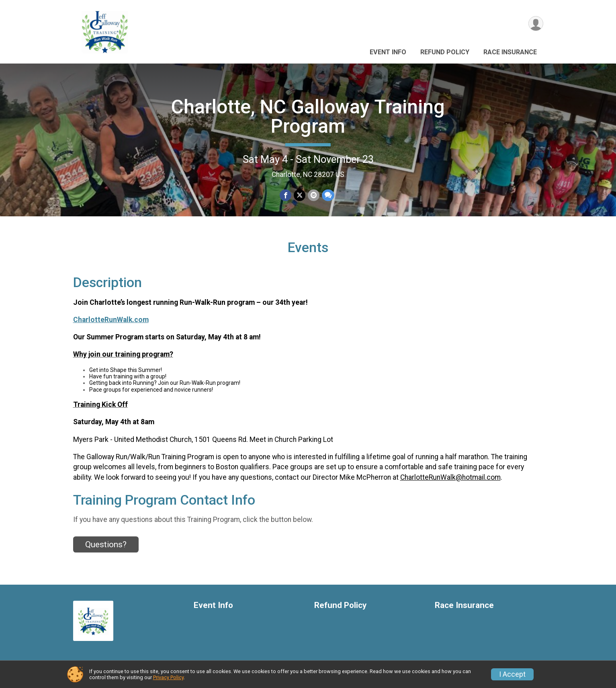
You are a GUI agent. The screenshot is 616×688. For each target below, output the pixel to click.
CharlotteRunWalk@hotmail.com (450, 477)
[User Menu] (536, 24)
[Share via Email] (314, 195)
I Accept (512, 674)
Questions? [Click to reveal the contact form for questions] (106, 544)
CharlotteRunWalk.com (111, 320)
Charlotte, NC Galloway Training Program (308, 116)
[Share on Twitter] (300, 195)
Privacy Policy (168, 677)
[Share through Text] (328, 195)
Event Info (388, 52)
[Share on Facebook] (285, 195)
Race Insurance (510, 52)
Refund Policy (445, 52)
